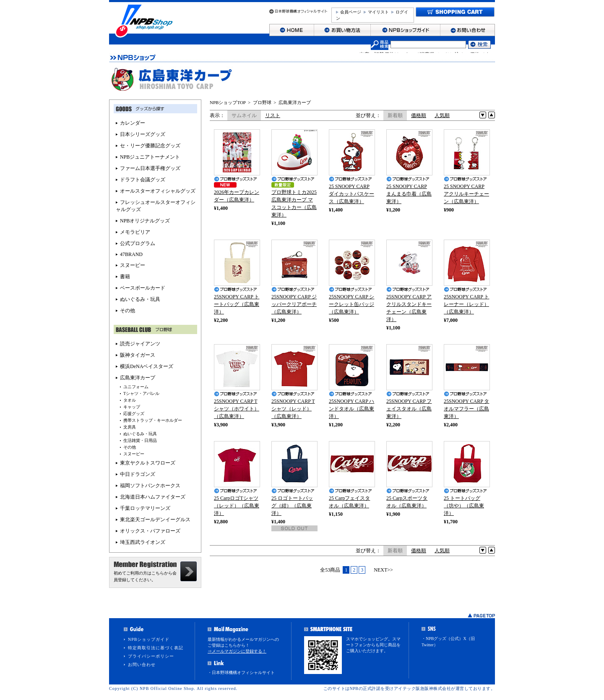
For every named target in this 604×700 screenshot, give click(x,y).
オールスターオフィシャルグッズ (158, 191)
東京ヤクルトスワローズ (148, 463)
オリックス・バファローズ (150, 531)
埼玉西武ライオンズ (143, 542)
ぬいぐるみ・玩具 (140, 299)
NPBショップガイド (149, 639)
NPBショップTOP (228, 102)
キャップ (132, 407)
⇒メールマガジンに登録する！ (237, 651)
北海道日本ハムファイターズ (153, 497)
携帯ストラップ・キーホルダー (153, 420)
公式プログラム (138, 243)
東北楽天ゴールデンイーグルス (155, 520)
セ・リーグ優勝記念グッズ (150, 146)
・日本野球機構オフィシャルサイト (241, 673)
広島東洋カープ (295, 102)
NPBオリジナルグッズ (145, 221)
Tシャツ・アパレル (141, 393)
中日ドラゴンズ (138, 474)
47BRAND (131, 254)
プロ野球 (262, 102)
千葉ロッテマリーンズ (145, 508)
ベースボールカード (143, 288)
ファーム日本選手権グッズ (150, 168)
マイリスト (378, 12)
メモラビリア (135, 232)
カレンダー (133, 123)
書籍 (125, 277)
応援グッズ (134, 414)
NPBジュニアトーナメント (150, 157)
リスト (273, 115)
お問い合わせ (142, 665)
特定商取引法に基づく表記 (156, 648)
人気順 (442, 115)
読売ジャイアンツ (140, 344)
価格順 (419, 115)
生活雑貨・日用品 (140, 440)
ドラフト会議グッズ (143, 180)
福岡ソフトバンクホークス (150, 486)
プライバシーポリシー (151, 656)
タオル (130, 400)
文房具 (130, 427)
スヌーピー (133, 265)
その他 (128, 311)
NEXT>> (383, 570)
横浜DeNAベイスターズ (147, 366)
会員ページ (351, 12)
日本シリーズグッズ (143, 134)
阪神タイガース (138, 355)
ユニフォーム (136, 387)
